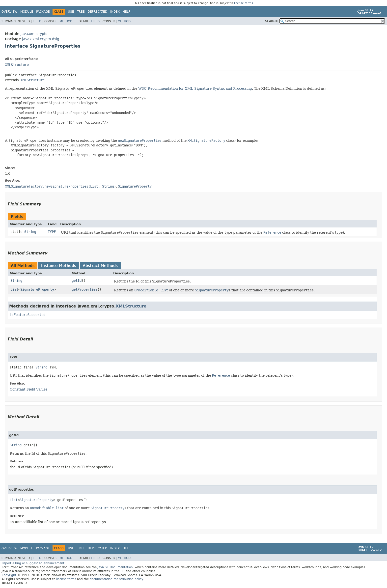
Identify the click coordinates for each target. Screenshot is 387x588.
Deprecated (97, 12)
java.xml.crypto (34, 34)
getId (77, 280)
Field (37, 21)
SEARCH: (272, 21)
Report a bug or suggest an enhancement (33, 563)
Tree (81, 12)
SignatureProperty (37, 289)
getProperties (84, 289)
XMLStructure (17, 65)
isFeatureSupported (28, 315)
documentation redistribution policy (116, 579)
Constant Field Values (28, 389)
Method (66, 21)
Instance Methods (59, 266)
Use (71, 12)
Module (27, 12)
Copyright (9, 575)
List (14, 289)
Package (43, 12)
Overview (9, 12)
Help (126, 12)
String (30, 232)
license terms (244, 3)
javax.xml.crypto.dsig (41, 39)
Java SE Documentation (115, 567)
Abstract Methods (100, 266)
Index (115, 12)
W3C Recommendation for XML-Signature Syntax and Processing (195, 88)
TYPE (52, 232)
